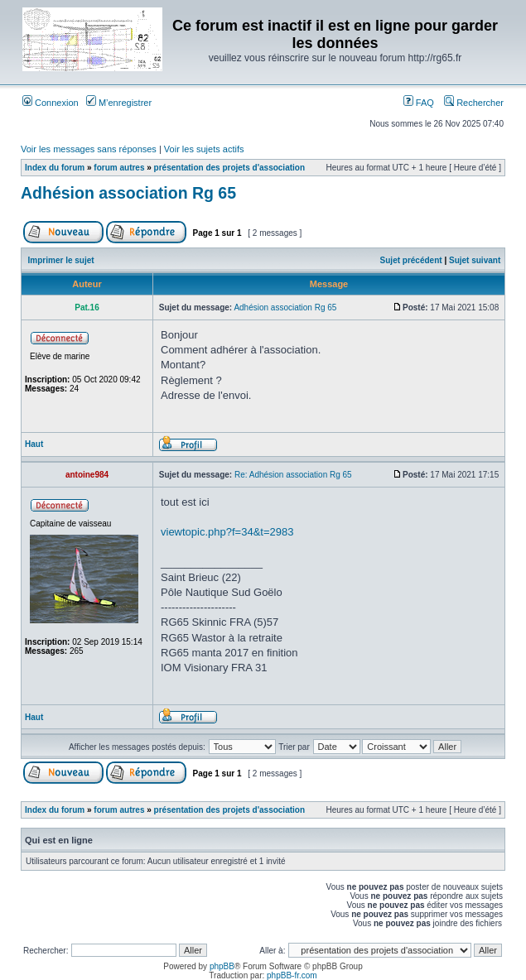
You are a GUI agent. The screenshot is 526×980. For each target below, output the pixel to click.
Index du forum (55, 168)
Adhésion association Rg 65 (128, 193)
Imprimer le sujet (61, 260)
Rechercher (474, 103)
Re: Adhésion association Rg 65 (293, 475)
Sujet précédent (411, 260)
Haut (34, 444)
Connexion (51, 103)
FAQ (419, 103)
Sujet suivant (475, 260)
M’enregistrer (119, 103)
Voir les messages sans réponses (89, 149)
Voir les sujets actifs (204, 149)
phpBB (222, 966)
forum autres (119, 168)
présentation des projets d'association (229, 168)
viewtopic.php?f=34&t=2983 (227, 532)
